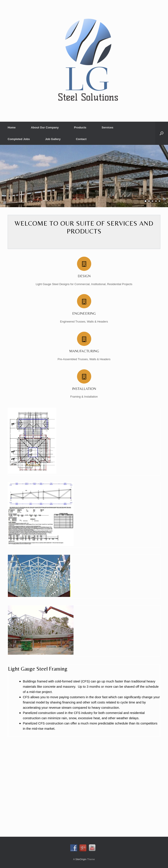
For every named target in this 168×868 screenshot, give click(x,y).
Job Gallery (53, 139)
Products (80, 127)
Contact (81, 139)
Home (12, 127)
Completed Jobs (19, 139)
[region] (84, 176)
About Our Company (45, 127)
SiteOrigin (81, 859)
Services (108, 127)
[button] (162, 133)
